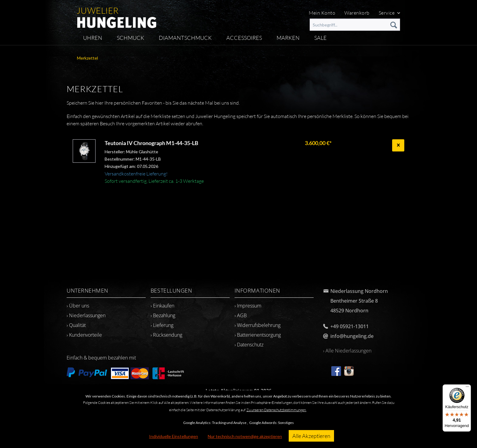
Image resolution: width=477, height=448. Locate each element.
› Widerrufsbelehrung (258, 325)
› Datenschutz (249, 345)
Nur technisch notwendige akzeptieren (245, 436)
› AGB (241, 315)
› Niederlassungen (86, 315)
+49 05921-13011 (350, 326)
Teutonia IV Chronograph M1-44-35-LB (151, 143)
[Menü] (467, 388)
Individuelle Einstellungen (174, 436)
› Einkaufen (162, 306)
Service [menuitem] (387, 13)
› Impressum (248, 306)
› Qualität (76, 325)
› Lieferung (162, 325)
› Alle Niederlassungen (347, 351)
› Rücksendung (166, 335)
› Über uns (78, 306)
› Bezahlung (163, 315)
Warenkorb (357, 13)
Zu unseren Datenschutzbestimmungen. (276, 410)
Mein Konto (322, 13)
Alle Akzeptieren (311, 436)
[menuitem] (355, 25)
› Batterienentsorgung (258, 335)
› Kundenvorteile (84, 335)
